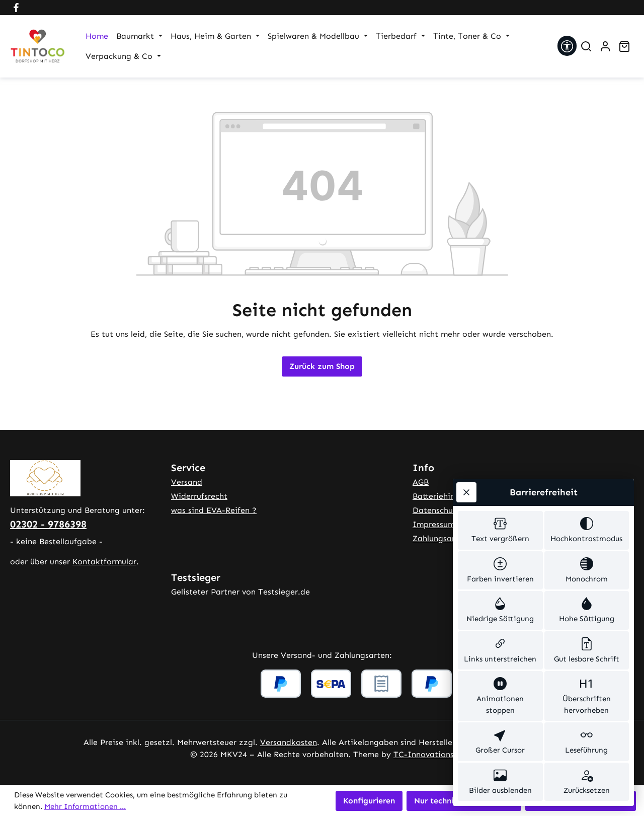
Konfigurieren (369, 801)
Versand (187, 482)
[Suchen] (586, 46)
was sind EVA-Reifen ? (214, 510)
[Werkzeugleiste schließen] (466, 492)
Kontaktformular (104, 562)
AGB (421, 482)
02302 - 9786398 (48, 524)
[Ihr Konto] (605, 46)
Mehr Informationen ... (85, 806)
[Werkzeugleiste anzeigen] (567, 46)
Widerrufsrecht (199, 496)
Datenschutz (437, 510)
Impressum (434, 524)
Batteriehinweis (442, 496)
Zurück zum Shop (322, 366)
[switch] (500, 530)
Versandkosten (289, 742)
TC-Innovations (424, 754)
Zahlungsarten (440, 538)
